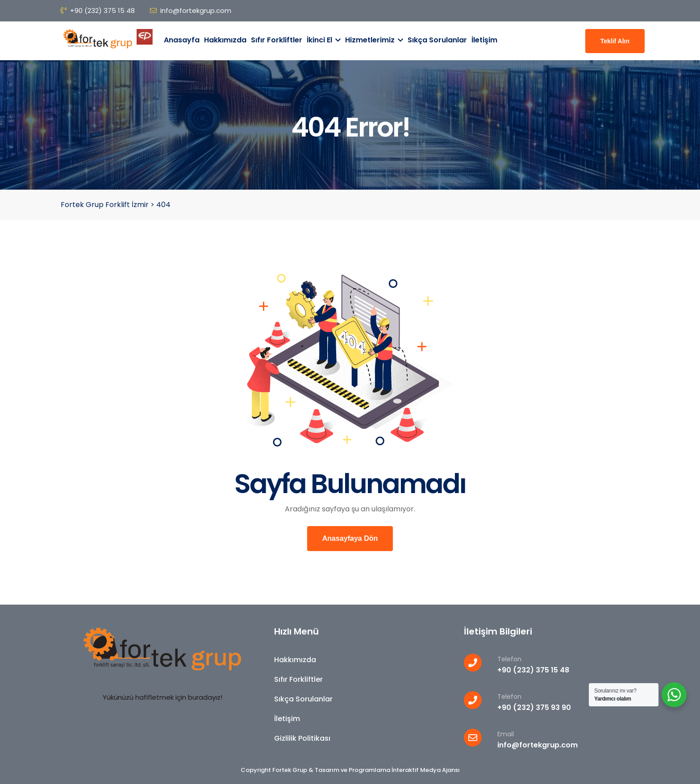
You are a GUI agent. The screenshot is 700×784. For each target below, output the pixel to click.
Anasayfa (182, 40)
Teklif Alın (615, 41)
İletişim (484, 40)
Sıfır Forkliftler (277, 40)
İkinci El (324, 40)
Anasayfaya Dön (350, 538)
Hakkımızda (225, 40)
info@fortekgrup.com (191, 10)
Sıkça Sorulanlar (437, 40)
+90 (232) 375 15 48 (98, 10)
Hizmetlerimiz (374, 40)
